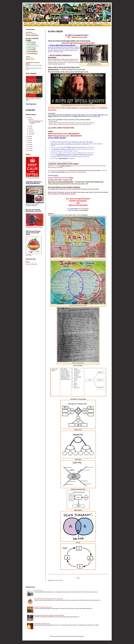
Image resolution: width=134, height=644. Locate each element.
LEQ (51, 23)
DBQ (47, 23)
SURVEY (85, 25)
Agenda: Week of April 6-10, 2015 (42, 624)
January (31, 134)
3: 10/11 (30, 25)
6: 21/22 (59, 25)
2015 (29, 142)
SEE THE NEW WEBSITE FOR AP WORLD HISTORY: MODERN (35, 122)
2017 (29, 139)
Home (78, 578)
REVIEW (70, 25)
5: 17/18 (48, 25)
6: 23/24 (65, 25)
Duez (29, 262)
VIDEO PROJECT (98, 25)
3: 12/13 (36, 25)
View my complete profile (31, 264)
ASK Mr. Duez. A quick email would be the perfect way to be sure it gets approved (70, 124)
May (30, 126)
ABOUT (89, 23)
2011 (29, 150)
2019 (29, 118)
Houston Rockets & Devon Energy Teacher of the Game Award (48, 599)
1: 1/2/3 (100, 23)
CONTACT (78, 23)
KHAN (91, 25)
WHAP (26, 23)
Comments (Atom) (58, 581)
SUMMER (95, 23)
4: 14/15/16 (42, 25)
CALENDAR (32, 23)
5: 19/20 (54, 25)
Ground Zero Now (38, 591)
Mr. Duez (69, 153)
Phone (76, 25)
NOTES (38, 23)
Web (80, 25)
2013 (29, 146)
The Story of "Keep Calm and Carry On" (43, 607)
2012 (29, 148)
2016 (29, 141)
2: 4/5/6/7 (106, 23)
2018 (29, 137)
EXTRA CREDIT (64, 23)
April (30, 128)
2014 (29, 145)
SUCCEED (56, 23)
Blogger (82, 636)
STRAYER (72, 23)
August (30, 119)
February (31, 132)
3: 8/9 (25, 25)
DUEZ (84, 23)
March (30, 130)
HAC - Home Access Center (77, 37)
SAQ (43, 23)
